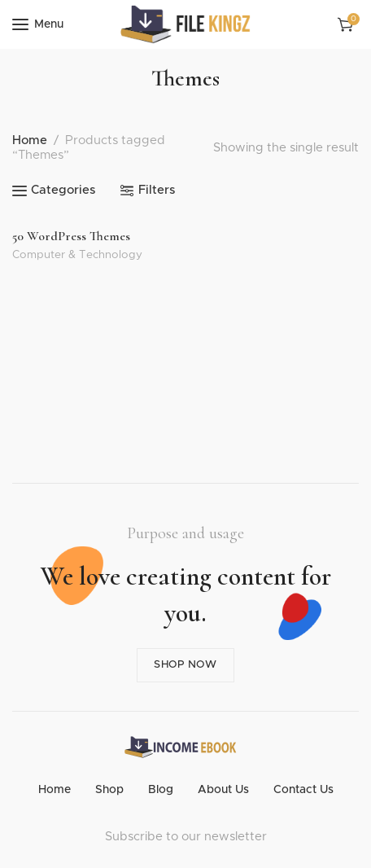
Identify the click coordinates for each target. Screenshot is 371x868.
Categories (63, 190)
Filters (157, 190)
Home (30, 140)
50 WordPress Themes (71, 236)
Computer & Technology (77, 255)
